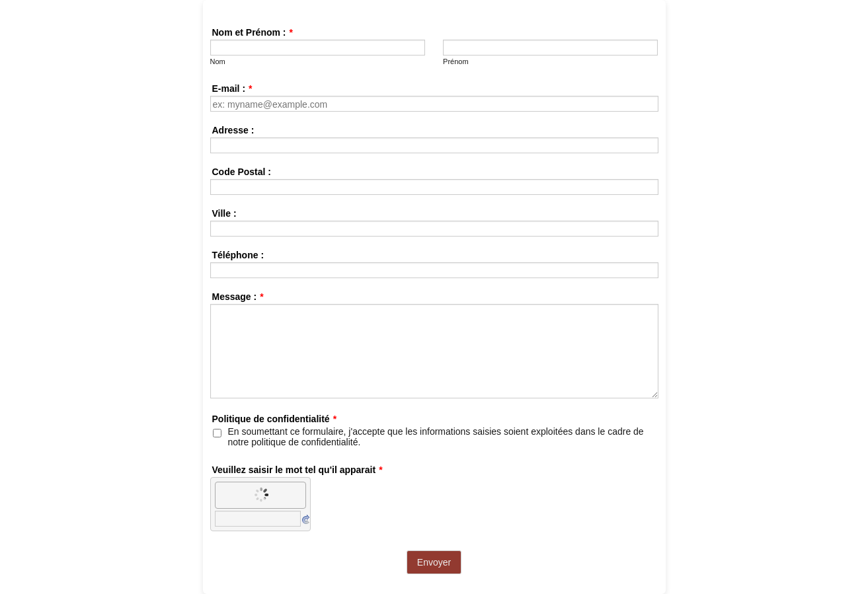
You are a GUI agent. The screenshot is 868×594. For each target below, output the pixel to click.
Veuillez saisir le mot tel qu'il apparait (297, 470)
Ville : (224, 213)
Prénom (456, 61)
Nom (218, 61)
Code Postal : (242, 172)
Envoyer (434, 562)
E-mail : (232, 89)
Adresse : (233, 130)
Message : (238, 297)
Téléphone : (238, 255)
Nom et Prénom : (253, 32)
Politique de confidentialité (275, 419)
